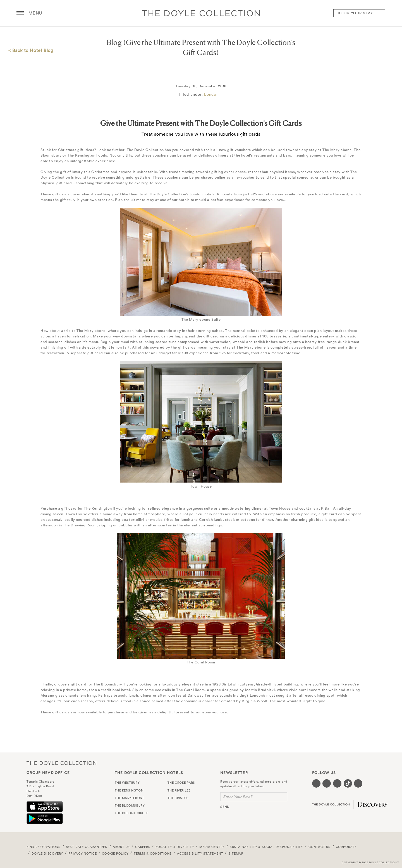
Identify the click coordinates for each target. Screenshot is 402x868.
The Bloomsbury (130, 805)
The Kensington (129, 790)
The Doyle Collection (61, 763)
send (225, 807)
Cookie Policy (115, 853)
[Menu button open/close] (20, 13)
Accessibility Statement (200, 853)
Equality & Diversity (175, 847)
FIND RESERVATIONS (44, 847)
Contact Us (320, 847)
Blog (114, 42)
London (211, 94)
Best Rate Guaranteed (87, 847)
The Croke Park (181, 783)
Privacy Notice (83, 853)
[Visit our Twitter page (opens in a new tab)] (327, 783)
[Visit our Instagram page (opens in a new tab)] (337, 783)
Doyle (201, 13)
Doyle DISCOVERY (47, 853)
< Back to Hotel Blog (31, 50)
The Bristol (178, 798)
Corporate (346, 847)
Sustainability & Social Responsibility (266, 847)
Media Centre (212, 847)
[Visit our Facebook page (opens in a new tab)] (316, 783)
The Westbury (127, 783)
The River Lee (179, 790)
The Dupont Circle (131, 813)
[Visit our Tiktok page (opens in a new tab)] (348, 783)
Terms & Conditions (153, 853)
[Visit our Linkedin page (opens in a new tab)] (358, 783)
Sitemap (236, 853)
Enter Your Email (238, 797)
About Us (121, 847)
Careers (143, 847)
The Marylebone (130, 798)
